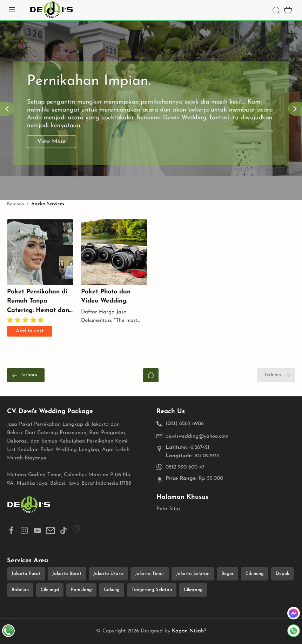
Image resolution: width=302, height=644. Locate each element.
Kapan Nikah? (189, 631)
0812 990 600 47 (185, 467)
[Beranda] (151, 375)
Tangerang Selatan (152, 590)
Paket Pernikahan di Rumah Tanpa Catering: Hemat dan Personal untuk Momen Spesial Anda (38, 302)
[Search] (276, 10)
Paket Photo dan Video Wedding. (106, 296)
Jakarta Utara (108, 574)
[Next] (295, 109)
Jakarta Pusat (26, 574)
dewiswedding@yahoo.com (197, 436)
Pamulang (81, 590)
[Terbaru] (26, 375)
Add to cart (30, 331)
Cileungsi (50, 590)
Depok (282, 574)
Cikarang (193, 590)
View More (53, 149)
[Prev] (7, 109)
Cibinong (255, 574)
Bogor (227, 574)
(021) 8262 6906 (185, 424)
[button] (11, 532)
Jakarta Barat (67, 574)
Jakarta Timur (150, 574)
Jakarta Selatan (193, 574)
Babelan (20, 590)
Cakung (112, 590)
